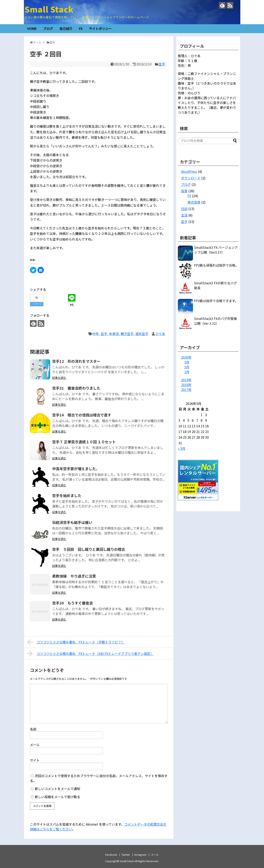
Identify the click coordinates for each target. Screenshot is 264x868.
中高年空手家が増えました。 (76, 469)
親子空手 (127, 334)
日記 (184, 209)
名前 (33, 729)
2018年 (186, 385)
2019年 (186, 380)
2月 (187, 372)
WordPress (189, 171)
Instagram (140, 855)
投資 (184, 191)
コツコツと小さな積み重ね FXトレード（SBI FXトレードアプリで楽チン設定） (90, 654)
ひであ (160, 334)
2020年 (186, 357)
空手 (162, 64)
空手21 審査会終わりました (76, 388)
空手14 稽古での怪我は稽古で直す (82, 415)
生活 (184, 215)
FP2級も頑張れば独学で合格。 (216, 265)
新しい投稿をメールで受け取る (57, 797)
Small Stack (49, 9)
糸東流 (114, 334)
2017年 (186, 390)
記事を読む (59, 378)
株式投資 (194, 202)
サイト (35, 760)
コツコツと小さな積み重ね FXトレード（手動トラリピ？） (76, 642)
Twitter (126, 855)
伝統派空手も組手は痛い (72, 522)
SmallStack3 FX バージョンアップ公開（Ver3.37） (216, 250)
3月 (187, 367)
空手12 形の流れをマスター (76, 361)
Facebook (111, 855)
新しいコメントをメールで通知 (57, 789)
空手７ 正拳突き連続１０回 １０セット (84, 442)
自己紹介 (66, 28)
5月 (187, 362)
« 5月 (182, 448)
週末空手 (142, 334)
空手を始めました (67, 495)
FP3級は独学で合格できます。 (216, 301)
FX (81, 28)
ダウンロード (191, 178)
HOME (32, 28)
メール (35, 745)
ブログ (48, 28)
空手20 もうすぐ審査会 (73, 603)
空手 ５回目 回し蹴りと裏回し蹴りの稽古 (89, 549)
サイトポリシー (100, 28)
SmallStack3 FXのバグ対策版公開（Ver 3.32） (215, 321)
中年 (96, 334)
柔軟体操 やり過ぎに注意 (74, 576)
